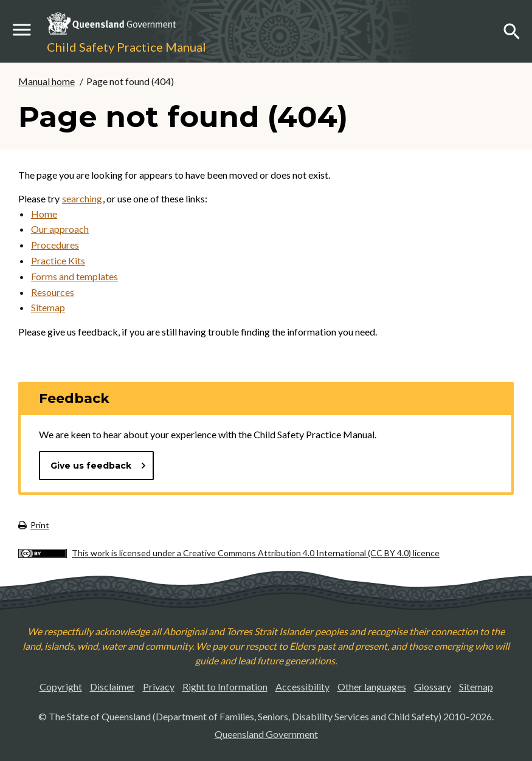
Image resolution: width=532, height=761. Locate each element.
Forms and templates (74, 276)
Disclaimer (112, 687)
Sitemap (48, 307)
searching (82, 198)
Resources (53, 292)
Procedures (55, 245)
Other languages (372, 687)
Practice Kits (58, 260)
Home (44, 214)
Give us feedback (98, 466)
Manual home (47, 81)
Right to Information (225, 687)
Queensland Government (266, 734)
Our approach (60, 229)
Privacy (159, 687)
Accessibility (302, 687)
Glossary (433, 687)
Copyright (61, 687)
